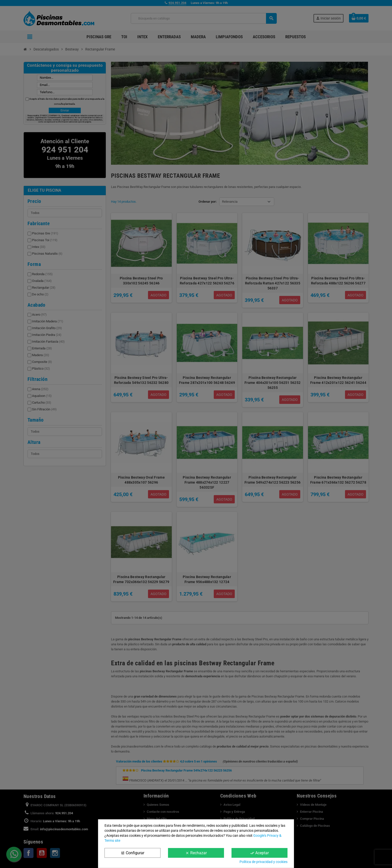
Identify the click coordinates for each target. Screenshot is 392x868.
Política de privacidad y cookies (263, 862)
